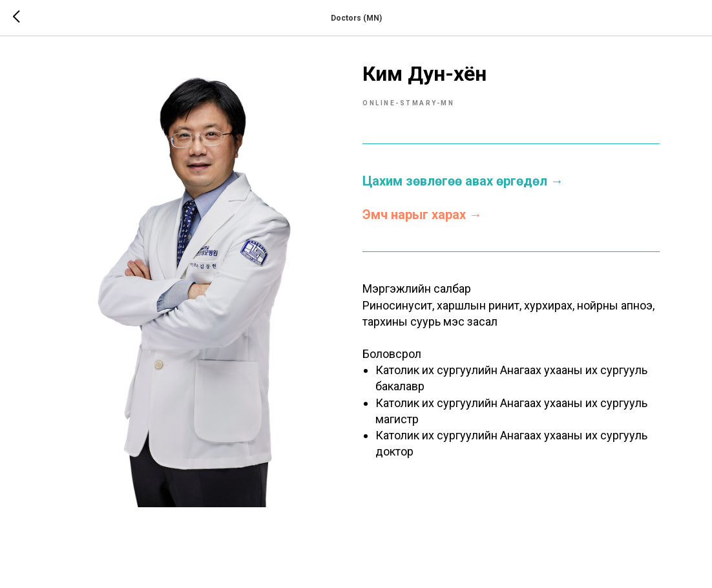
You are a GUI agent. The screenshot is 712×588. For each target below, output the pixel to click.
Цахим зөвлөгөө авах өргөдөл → (463, 181)
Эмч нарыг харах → (422, 215)
